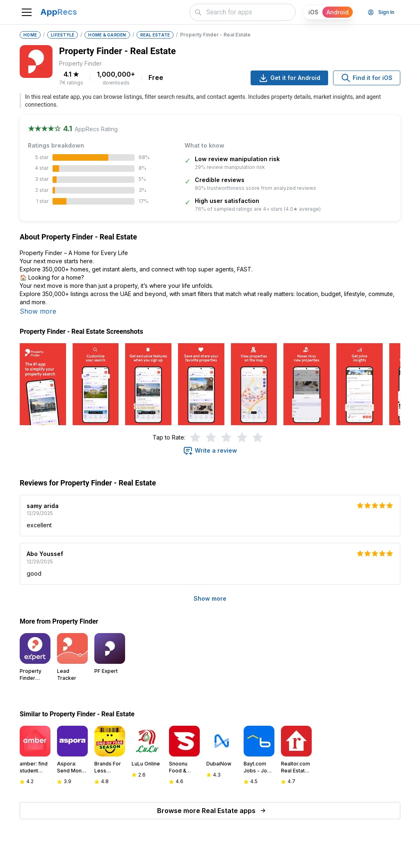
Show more (38, 311)
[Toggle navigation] (27, 12)
